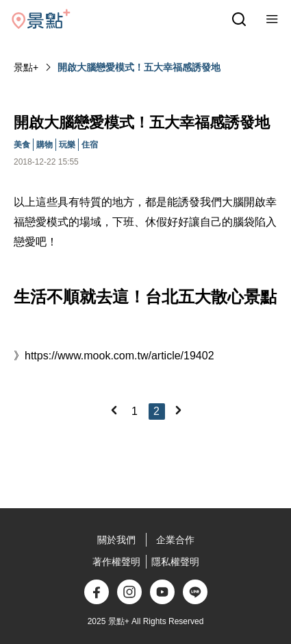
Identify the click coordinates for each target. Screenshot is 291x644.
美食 (22, 145)
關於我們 (116, 540)
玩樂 (67, 145)
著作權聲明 (116, 562)
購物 (45, 145)
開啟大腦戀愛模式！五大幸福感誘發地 (139, 67)
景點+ (26, 67)
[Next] (178, 410)
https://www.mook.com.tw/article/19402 (119, 356)
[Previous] (114, 410)
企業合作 (175, 540)
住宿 (90, 145)
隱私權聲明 (175, 562)
